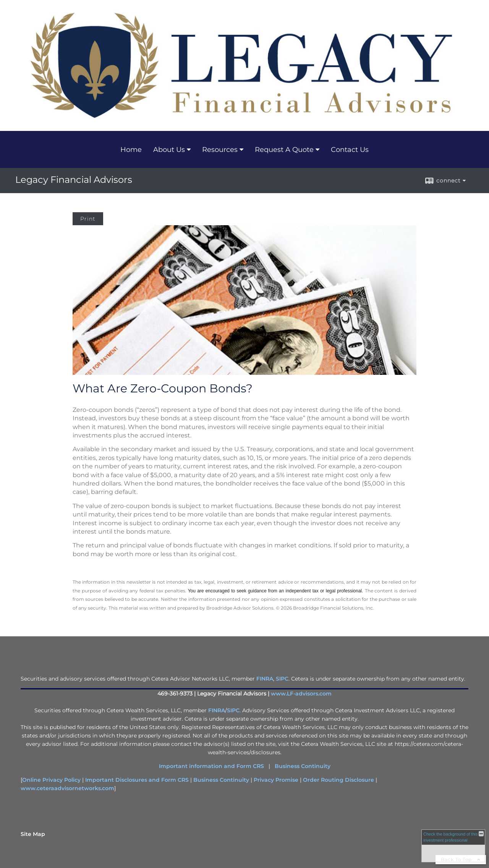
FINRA (217, 710)
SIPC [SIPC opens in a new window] (282, 679)
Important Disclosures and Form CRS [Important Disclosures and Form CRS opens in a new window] (137, 780)
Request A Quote (284, 150)
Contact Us (350, 150)
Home (131, 150)
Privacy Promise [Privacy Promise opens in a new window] (276, 780)
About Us (169, 150)
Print (88, 219)
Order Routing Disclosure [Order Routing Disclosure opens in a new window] (338, 780)
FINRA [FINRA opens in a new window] (265, 679)
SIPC (233, 710)
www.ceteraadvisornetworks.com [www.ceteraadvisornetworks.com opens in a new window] (67, 788)
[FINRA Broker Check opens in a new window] (453, 846)
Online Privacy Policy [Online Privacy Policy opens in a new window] (51, 780)
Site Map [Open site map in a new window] (33, 834)
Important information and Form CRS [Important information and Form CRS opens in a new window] (211, 766)
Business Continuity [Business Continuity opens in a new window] (303, 766)
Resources (220, 150)
